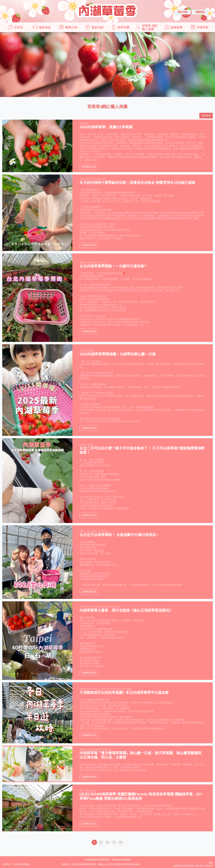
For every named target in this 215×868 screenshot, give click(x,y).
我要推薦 (206, 116)
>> (121, 842)
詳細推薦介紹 (89, 167)
